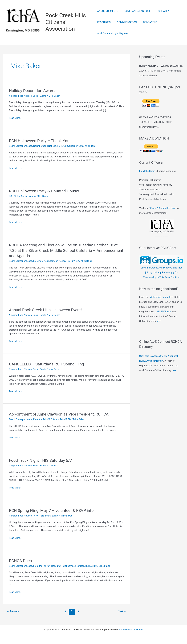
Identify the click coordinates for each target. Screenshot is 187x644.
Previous (14, 612)
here (159, 321)
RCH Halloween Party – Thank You (41, 141)
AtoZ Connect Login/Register (113, 34)
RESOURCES (104, 22)
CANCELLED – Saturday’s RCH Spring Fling (49, 364)
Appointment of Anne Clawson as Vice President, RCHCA (61, 414)
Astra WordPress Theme (131, 630)
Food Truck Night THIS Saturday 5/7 (42, 461)
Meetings (40, 261)
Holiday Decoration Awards (34, 91)
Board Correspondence (21, 146)
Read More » (16, 118)
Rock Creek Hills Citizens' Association (66, 22)
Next (121, 612)
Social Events (41, 96)
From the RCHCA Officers (48, 420)
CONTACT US (147, 22)
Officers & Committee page (163, 208)
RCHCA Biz (65, 146)
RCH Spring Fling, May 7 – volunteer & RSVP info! (54, 511)
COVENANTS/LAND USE (136, 11)
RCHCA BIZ (160, 11)
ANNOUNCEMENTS (108, 11)
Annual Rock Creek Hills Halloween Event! (47, 310)
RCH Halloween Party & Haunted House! (46, 191)
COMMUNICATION (125, 22)
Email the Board (148, 171)
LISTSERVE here (163, 312)
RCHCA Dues (21, 561)
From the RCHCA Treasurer (49, 566)
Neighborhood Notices (21, 96)
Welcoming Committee (162, 297)
